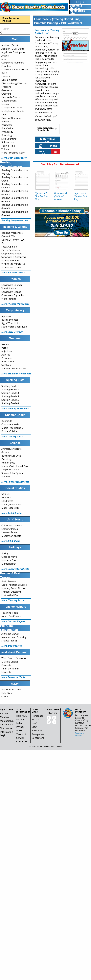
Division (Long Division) (14, 83)
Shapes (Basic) (9, 641)
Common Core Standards (46, 129)
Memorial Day (9, 564)
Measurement (9, 101)
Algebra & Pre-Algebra (13, 52)
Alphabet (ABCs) (10, 634)
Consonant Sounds (12, 285)
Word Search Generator (14, 658)
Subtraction (8, 142)
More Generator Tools (13, 677)
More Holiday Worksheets (15, 569)
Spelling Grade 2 (10, 389)
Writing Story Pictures (13, 264)
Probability (7, 132)
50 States (6, 494)
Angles (5, 56)
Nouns (5, 344)
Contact (6, 696)
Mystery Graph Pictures (14, 588)
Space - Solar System (12, 473)
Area (4, 59)
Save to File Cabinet (43, 152)
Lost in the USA (10, 595)
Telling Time (8, 146)
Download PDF (47, 140)
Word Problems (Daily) (13, 153)
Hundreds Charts (11, 97)
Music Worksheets (11, 536)
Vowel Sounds (9, 288)
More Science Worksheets (15, 482)
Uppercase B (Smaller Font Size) (42, 196)
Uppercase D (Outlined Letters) (61, 196)
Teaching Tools (10, 613)
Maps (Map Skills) (11, 508)
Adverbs (6, 355)
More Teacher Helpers (13, 621)
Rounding (7, 135)
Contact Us (22, 742)
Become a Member (80, 734)
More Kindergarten (12, 646)
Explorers (7, 498)
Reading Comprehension (15, 220)
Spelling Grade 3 (10, 393)
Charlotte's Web (10, 424)
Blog (34, 727)
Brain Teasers (9, 581)
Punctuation (8, 362)
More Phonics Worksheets (15, 304)
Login (3, 735)
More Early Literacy (12, 332)
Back (56, 152)
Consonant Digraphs (13, 295)
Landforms (7, 501)
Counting (6, 66)
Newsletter (38, 731)
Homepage (38, 716)
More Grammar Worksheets (16, 374)
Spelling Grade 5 (10, 400)
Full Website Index (11, 690)
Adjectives (7, 351)
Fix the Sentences (11, 250)
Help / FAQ (22, 716)
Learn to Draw (9, 532)
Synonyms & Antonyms (14, 257)
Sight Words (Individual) (14, 327)
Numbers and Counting (14, 637)
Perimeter (7, 125)
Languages (42, 146)
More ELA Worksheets (13, 273)
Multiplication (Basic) (12, 108)
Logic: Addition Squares (14, 585)
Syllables (6, 365)
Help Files (7, 693)
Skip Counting (9, 139)
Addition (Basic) (10, 45)
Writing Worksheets (12, 267)
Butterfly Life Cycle (11, 456)
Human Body (8, 463)
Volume (5, 149)
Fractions (6, 87)
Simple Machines (10, 470)
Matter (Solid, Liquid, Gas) (15, 466)
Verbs (5, 348)
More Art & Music (11, 541)
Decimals (6, 76)
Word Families (9, 299)
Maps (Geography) (11, 504)
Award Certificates (11, 616)
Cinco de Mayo (9, 557)
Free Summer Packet (11, 20)
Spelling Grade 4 (10, 396)
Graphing (6, 94)
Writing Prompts (10, 261)
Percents (6, 121)
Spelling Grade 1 (10, 386)
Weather (6, 477)
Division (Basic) (9, 80)
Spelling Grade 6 (10, 403)
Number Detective (11, 592)
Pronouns (7, 358)
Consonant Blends (11, 292)
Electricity (6, 459)
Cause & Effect (9, 236)
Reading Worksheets (12, 233)
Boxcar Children (10, 431)
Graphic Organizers (12, 254)
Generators (38, 738)
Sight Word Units (11, 323)
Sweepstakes (39, 734)
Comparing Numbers (13, 63)
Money (5, 104)
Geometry (7, 90)
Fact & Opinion (9, 247)
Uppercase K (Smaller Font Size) (80, 196)
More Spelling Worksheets (15, 409)
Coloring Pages (10, 529)
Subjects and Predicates (14, 369)
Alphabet (6, 316)
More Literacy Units (12, 436)
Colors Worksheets (12, 525)
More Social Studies (12, 513)
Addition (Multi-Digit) (13, 49)
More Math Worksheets (14, 158)
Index (53, 146)
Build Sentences (10, 320)
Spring (5, 553)
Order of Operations (12, 118)
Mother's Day (9, 560)
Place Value (7, 128)
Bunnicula (7, 421)
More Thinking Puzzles (13, 600)
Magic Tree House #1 (13, 428)
